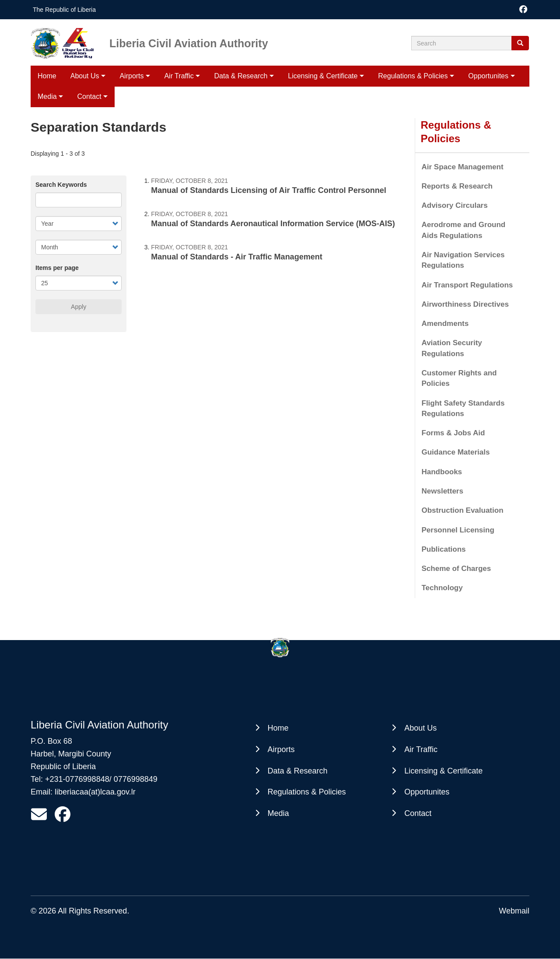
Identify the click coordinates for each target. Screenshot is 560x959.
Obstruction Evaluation (463, 510)
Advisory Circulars (455, 205)
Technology (442, 588)
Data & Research (241, 76)
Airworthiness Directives (465, 304)
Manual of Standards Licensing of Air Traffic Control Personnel (268, 190)
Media (278, 813)
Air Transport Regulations (467, 285)
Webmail (514, 911)
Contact (418, 813)
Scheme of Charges (457, 569)
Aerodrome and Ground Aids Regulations (464, 230)
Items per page (57, 268)
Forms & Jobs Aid (453, 433)
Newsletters (443, 491)
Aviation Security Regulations (452, 348)
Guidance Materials (456, 452)
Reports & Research (457, 186)
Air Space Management (463, 167)
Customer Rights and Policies (459, 378)
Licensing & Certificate (323, 76)
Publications (444, 549)
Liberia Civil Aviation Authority (189, 43)
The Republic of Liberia (64, 10)
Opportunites (488, 76)
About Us (85, 76)
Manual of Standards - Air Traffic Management (236, 257)
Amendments (445, 324)
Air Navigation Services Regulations (463, 260)
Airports (131, 76)
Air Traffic (179, 76)
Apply (79, 307)
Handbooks (442, 472)
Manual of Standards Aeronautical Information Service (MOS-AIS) (273, 224)
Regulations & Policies (413, 76)
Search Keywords (61, 185)
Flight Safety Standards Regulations (463, 408)
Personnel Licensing (458, 530)
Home (47, 76)
